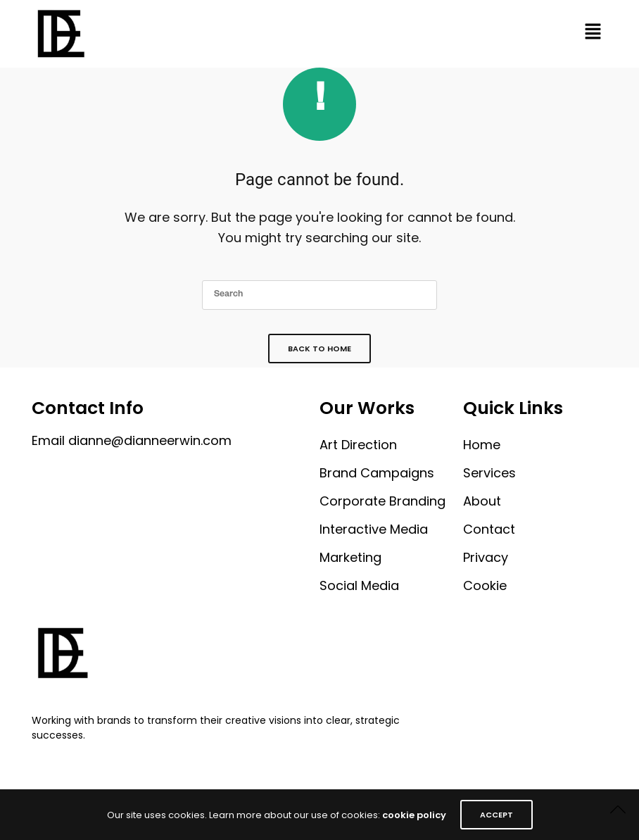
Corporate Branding (382, 501)
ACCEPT (496, 815)
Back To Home (319, 349)
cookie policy (414, 815)
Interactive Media (374, 529)
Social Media (359, 585)
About (482, 501)
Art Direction (358, 445)
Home (482, 445)
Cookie (485, 585)
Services (489, 473)
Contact (489, 529)
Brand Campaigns (377, 473)
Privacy (486, 557)
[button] (593, 34)
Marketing (350, 557)
